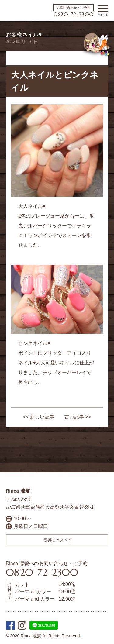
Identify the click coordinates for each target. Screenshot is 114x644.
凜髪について (57, 540)
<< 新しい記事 (39, 417)
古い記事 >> (78, 417)
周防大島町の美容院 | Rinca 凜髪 (17, 11)
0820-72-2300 (73, 15)
